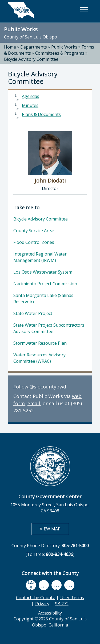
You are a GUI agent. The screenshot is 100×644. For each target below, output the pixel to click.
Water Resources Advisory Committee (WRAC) (39, 358)
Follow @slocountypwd (40, 387)
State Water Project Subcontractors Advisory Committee (49, 328)
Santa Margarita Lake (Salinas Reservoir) (43, 299)
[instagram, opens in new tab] (69, 585)
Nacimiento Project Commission (45, 284)
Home (10, 47)
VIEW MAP (54, 529)
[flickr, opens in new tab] (57, 585)
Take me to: (27, 208)
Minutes (30, 105)
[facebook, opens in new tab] (31, 585)
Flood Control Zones (34, 242)
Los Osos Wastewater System (43, 272)
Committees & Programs (60, 53)
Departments (34, 47)
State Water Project (33, 313)
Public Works (21, 29)
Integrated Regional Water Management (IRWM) (40, 257)
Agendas (31, 96)
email (34, 403)
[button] (84, 9)
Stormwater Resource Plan (40, 343)
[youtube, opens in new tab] (44, 585)
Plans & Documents (41, 114)
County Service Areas (34, 231)
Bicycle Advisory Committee (41, 219)
